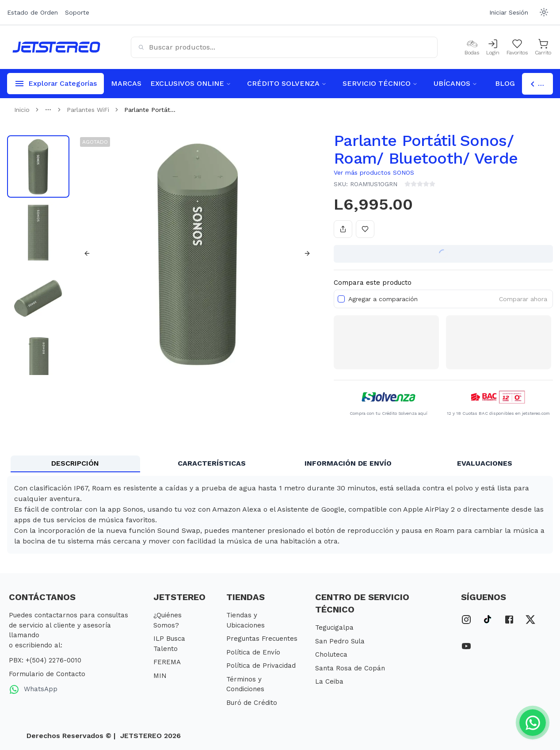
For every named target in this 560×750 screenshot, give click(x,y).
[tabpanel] (280, 515)
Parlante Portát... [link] (150, 110)
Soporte (77, 12)
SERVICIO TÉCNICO (380, 83)
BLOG (505, 83)
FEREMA (167, 662)
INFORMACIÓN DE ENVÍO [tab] (348, 463)
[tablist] (280, 464)
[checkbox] (341, 299)
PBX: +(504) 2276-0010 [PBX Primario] (45, 660)
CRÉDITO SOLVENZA (287, 83)
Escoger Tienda (540, 84)
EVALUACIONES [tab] (485, 463)
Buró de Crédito (252, 703)
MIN (160, 676)
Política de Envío (253, 652)
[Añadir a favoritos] (365, 229)
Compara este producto (373, 283)
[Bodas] (472, 47)
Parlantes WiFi (88, 110)
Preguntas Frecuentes (262, 639)
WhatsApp (33, 689)
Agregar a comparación (383, 299)
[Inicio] (56, 47)
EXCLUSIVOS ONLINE (191, 83)
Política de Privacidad (261, 666)
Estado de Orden (32, 12)
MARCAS (126, 83)
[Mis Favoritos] (517, 47)
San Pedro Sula (340, 641)
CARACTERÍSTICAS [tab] (212, 463)
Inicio (22, 110)
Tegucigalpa (334, 628)
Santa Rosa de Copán (350, 668)
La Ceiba (329, 681)
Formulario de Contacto (47, 674)
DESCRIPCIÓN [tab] (75, 463)
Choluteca (331, 654)
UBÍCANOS (455, 83)
